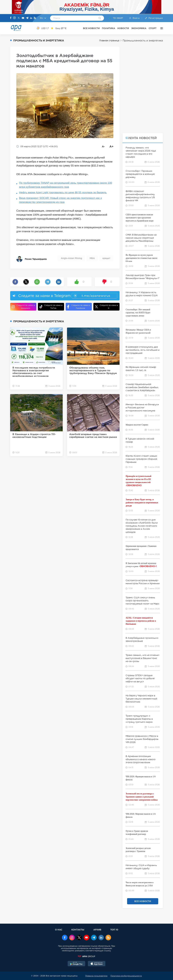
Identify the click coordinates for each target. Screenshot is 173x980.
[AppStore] (97, 964)
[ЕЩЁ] (161, 28)
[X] (19, 18)
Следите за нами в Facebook (78, 307)
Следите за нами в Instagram (23, 307)
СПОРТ (153, 28)
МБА (92, 258)
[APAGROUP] (87, 956)
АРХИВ (97, 930)
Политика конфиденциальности (126, 976)
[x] (79, 938)
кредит (106, 258)
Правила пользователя (96, 976)
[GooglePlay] (76, 964)
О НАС (59, 930)
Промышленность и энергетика (143, 41)
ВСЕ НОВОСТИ (91, 28)
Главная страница (109, 40)
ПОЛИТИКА (109, 28)
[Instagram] (14, 18)
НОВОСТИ (123, 28)
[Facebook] (11, 18)
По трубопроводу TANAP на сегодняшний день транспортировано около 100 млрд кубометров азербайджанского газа (66, 185)
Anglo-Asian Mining (71, 258)
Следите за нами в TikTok (51, 307)
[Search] (100, 18)
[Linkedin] (31, 18)
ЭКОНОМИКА (139, 28)
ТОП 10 (114, 930)
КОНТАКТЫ (78, 930)
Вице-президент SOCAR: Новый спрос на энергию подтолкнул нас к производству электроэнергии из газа (60, 200)
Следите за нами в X (106, 307)
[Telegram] (27, 18)
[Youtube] (23, 18)
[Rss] (35, 18)
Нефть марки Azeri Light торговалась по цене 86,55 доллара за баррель (63, 192)
